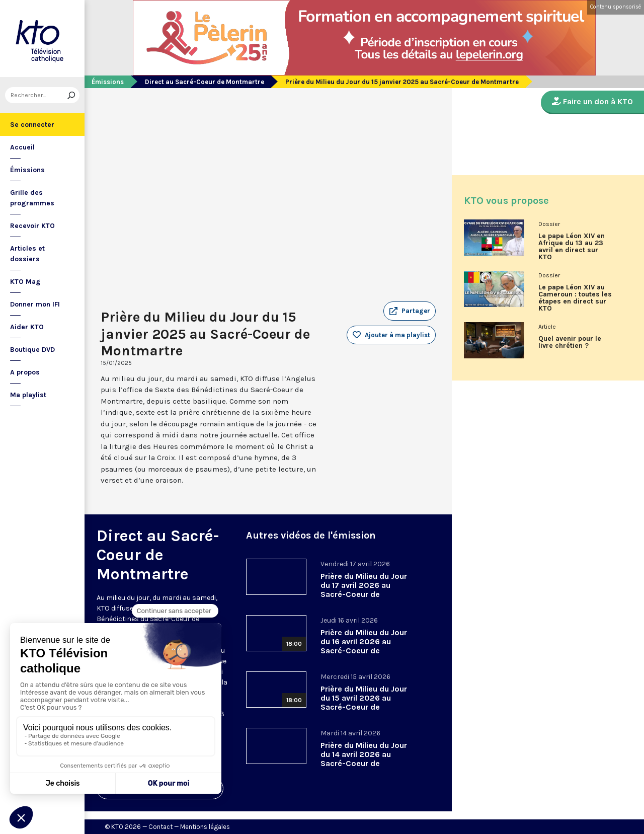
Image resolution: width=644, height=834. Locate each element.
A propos (25, 372)
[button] (410, 311)
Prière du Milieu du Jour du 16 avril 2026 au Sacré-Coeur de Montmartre (364, 646)
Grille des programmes (32, 198)
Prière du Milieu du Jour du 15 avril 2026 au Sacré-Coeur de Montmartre (364, 702)
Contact (160, 827)
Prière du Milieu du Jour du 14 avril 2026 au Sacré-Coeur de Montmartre (364, 759)
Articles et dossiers (27, 254)
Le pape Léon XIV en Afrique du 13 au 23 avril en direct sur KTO (572, 247)
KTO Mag (25, 282)
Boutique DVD (32, 350)
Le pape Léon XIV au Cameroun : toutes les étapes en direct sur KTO (575, 298)
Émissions (27, 170)
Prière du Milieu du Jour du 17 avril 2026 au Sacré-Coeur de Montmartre (364, 590)
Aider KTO (27, 327)
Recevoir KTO (32, 226)
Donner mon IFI (35, 304)
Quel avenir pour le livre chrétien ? (570, 342)
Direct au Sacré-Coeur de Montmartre (205, 82)
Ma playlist (28, 395)
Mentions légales (205, 827)
